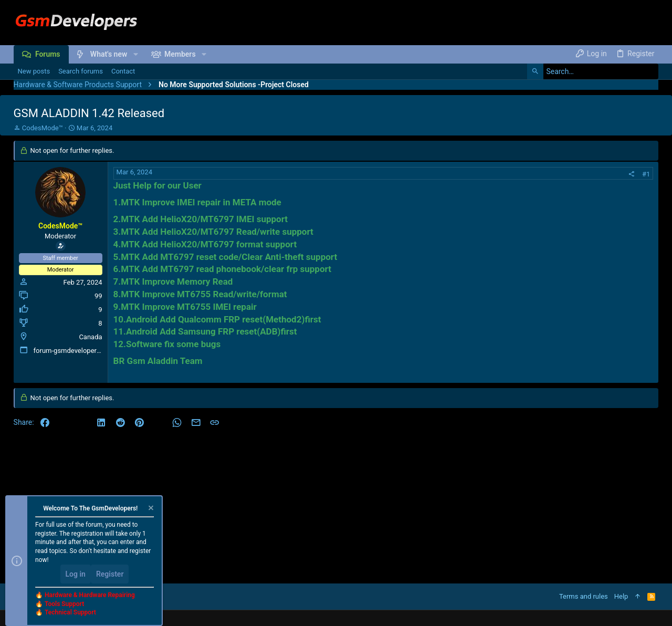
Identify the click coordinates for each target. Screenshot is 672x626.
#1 (646, 174)
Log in (76, 574)
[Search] (593, 71)
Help (621, 596)
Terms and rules (584, 596)
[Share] (631, 174)
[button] (135, 54)
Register (110, 574)
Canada (90, 337)
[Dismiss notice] (150, 509)
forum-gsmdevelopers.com (75, 351)
